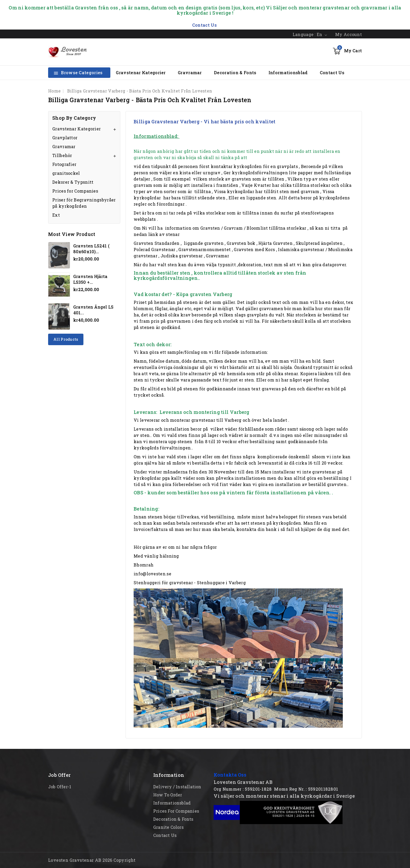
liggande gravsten (204, 243)
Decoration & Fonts (235, 73)
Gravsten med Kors (254, 249)
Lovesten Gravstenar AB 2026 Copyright (92, 860)
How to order (168, 795)
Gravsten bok (241, 243)
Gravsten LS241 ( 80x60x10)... (91, 249)
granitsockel (66, 173)
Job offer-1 (60, 787)
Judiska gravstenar (182, 256)
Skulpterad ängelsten (319, 243)
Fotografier (64, 164)
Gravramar (190, 73)
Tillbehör (62, 155)
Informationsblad (288, 73)
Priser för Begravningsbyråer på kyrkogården (84, 203)
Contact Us (332, 73)
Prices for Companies (75, 191)
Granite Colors (168, 827)
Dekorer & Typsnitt (73, 182)
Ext (56, 215)
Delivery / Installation (177, 787)
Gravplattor (65, 138)
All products (66, 339)
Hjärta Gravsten (275, 243)
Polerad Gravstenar (154, 249)
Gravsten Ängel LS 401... (93, 310)
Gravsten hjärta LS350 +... (90, 279)
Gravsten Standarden (157, 243)
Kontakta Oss (230, 775)
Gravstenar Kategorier (141, 73)
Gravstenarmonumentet (204, 249)
